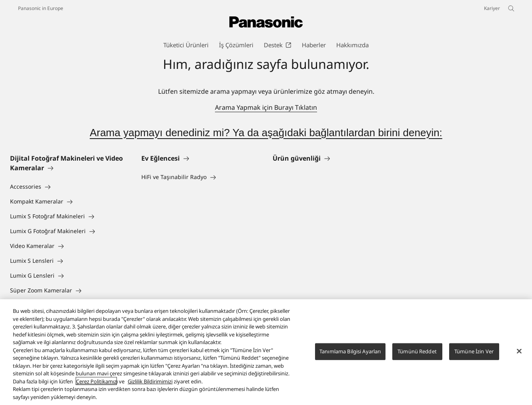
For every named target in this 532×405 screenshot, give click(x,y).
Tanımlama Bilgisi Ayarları (350, 357)
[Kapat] (519, 357)
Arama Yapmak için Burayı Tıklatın (266, 107)
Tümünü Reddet (417, 357)
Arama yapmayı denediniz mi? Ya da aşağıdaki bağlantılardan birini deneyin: (266, 133)
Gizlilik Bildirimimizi (150, 387)
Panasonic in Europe (41, 8)
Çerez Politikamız (96, 387)
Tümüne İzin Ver (474, 357)
